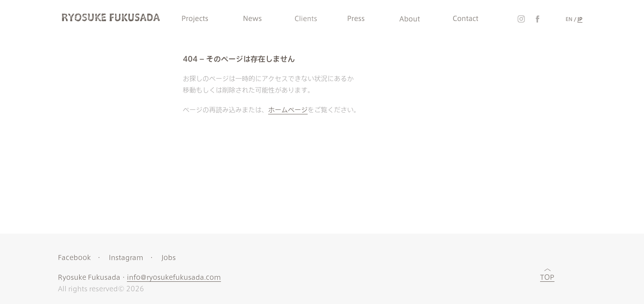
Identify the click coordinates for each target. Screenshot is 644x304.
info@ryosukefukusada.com (174, 277)
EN (569, 19)
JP (580, 19)
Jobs (169, 258)
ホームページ (288, 110)
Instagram (126, 258)
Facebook (74, 258)
